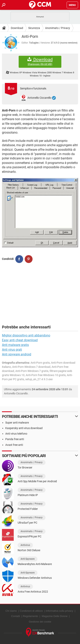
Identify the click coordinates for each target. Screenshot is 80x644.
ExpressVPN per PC (30, 536)
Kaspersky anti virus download (24, 428)
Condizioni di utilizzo (31, 611)
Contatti (16, 616)
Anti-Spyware (28, 559)
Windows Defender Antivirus (35, 578)
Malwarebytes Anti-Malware (35, 564)
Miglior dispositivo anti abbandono (26, 335)
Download (17, 28)
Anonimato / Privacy (58, 28)
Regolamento (30, 616)
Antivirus (25, 545)
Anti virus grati (12, 350)
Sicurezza (34, 28)
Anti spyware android (17, 354)
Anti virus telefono (16, 434)
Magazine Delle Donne (55, 616)
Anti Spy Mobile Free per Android (37, 481)
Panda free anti (15, 439)
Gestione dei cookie (40, 622)
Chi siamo (11, 611)
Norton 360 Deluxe (29, 550)
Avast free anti (14, 445)
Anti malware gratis (15, 345)
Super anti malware (17, 423)
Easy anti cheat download (20, 340)
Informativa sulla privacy (60, 611)
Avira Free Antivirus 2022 (33, 592)
